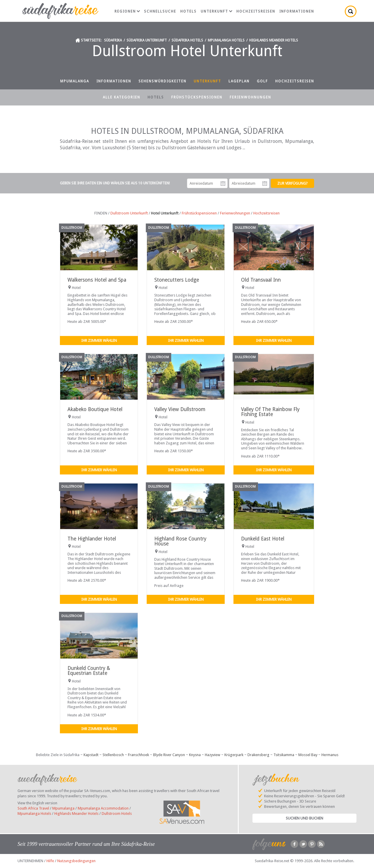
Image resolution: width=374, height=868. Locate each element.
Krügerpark (234, 755)
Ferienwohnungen (250, 97)
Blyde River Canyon (169, 755)
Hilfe (50, 861)
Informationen (297, 11)
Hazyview (213, 755)
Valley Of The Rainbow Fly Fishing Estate (270, 412)
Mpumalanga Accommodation (103, 808)
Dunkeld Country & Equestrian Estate (89, 671)
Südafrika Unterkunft (147, 40)
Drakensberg (258, 755)
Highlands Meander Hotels (274, 40)
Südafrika (113, 40)
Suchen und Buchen (304, 818)
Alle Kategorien (122, 97)
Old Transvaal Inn (261, 280)
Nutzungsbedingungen (76, 861)
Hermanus (330, 755)
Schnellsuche (160, 11)
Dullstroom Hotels (117, 814)
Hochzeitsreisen (256, 11)
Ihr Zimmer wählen (99, 341)
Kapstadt (91, 755)
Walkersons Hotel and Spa (97, 280)
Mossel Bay (308, 755)
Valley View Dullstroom (180, 409)
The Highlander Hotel (92, 539)
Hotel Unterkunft (165, 213)
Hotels (188, 11)
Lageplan (239, 81)
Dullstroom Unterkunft (129, 213)
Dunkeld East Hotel (263, 539)
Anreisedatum (223, 183)
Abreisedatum (265, 183)
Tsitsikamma (284, 755)
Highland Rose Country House (180, 541)
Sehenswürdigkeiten (162, 81)
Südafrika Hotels (187, 40)
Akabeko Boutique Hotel (95, 409)
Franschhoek (138, 755)
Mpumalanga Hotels (226, 40)
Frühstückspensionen (197, 97)
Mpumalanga (75, 81)
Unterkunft (217, 11)
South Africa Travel (33, 808)
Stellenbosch (113, 755)
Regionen (127, 11)
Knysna (195, 755)
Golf (262, 81)
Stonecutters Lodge (177, 280)
